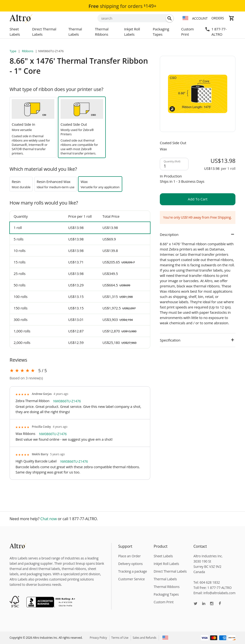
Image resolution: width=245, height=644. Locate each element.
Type (13, 51)
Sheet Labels (15, 32)
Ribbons (28, 51)
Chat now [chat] (49, 519)
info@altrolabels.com (219, 593)
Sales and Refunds (144, 638)
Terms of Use (120, 638)
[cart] (232, 18)
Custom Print (187, 32)
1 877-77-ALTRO (219, 32)
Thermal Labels (75, 32)
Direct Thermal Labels (44, 32)
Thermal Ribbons (102, 32)
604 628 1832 (210, 582)
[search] (170, 18)
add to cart (198, 199)
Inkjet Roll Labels (132, 32)
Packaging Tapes (161, 32)
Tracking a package (133, 571)
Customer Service (131, 579)
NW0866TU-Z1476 (67, 401)
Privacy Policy (98, 638)
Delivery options (130, 564)
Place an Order (129, 556)
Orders (218, 18)
